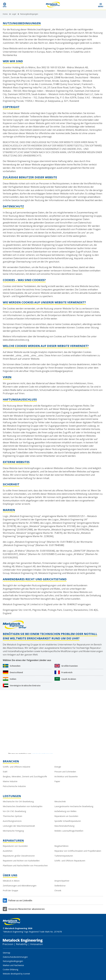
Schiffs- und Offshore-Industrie (17, 767)
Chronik (58, 890)
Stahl (5, 772)
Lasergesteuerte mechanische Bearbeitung (74, 806)
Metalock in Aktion (11, 881)
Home (5, 14)
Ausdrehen (8, 851)
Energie (58, 767)
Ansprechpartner (62, 881)
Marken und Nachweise (13, 965)
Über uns (10, 875)
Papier (57, 781)
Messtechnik (60, 801)
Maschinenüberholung (64, 826)
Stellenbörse (60, 886)
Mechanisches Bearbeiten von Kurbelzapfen (23, 806)
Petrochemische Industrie (14, 786)
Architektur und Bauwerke (66, 776)
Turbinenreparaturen (64, 856)
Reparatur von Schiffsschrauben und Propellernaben (78, 851)
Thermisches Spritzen (12, 816)
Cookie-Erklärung (10, 969)
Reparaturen (13, 841)
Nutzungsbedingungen (29, 14)
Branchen (11, 761)
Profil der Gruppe (10, 890)
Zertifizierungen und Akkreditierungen (20, 886)
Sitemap (6, 953)
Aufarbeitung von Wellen (65, 811)
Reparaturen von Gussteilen (15, 846)
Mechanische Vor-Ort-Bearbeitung (18, 801)
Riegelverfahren (61, 846)
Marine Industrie (10, 781)
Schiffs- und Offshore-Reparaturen (70, 861)
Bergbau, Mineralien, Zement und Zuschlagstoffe (25, 776)
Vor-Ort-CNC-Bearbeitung (14, 811)
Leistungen (12, 796)
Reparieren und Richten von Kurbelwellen (21, 861)
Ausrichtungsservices (12, 821)
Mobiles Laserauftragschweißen (69, 831)
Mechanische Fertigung (13, 831)
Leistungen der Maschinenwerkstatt (19, 826)
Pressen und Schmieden (65, 772)
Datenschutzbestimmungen (15, 957)
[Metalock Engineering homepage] (53, 5)
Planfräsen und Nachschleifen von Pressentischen (25, 866)
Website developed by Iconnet (16, 974)
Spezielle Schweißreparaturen (68, 821)
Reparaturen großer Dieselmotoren (19, 856)
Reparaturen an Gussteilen (66, 816)
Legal (14, 14)
